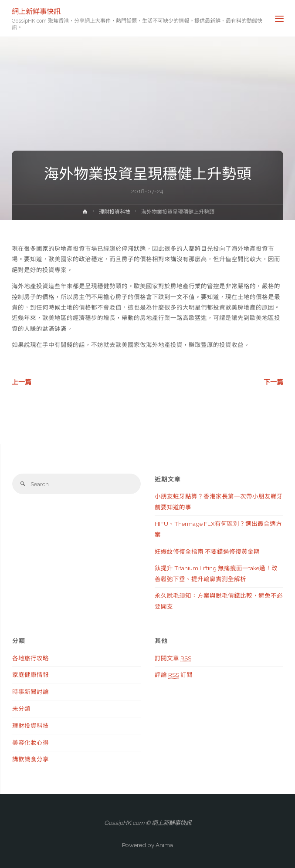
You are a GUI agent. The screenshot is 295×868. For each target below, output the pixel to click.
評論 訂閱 (174, 675)
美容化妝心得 (31, 743)
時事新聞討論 (31, 692)
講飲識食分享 (31, 759)
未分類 (21, 709)
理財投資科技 (115, 212)
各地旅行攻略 (31, 658)
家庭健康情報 (31, 675)
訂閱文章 (173, 658)
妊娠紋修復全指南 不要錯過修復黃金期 (207, 552)
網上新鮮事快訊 (36, 11)
